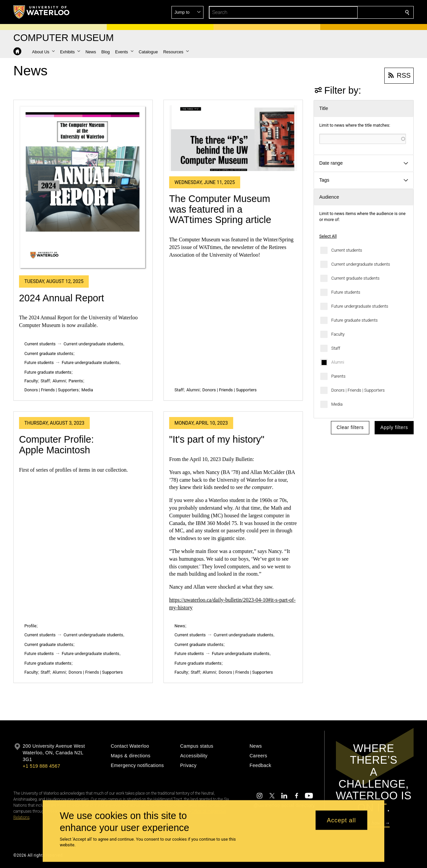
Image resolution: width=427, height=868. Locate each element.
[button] (359, 12)
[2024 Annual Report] (83, 188)
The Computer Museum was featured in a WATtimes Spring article (220, 209)
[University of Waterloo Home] (42, 12)
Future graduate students (354, 320)
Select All (328, 236)
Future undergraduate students (360, 306)
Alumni (338, 362)
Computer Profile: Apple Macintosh (56, 445)
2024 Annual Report (62, 298)
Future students (346, 292)
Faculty (338, 334)
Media (337, 404)
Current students (347, 250)
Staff (336, 348)
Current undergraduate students (361, 264)
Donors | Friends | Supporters (358, 390)
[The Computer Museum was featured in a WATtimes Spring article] (233, 138)
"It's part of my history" (217, 439)
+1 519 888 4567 (41, 766)
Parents (338, 376)
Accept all (341, 820)
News (180, 626)
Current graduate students (355, 278)
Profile (30, 626)
